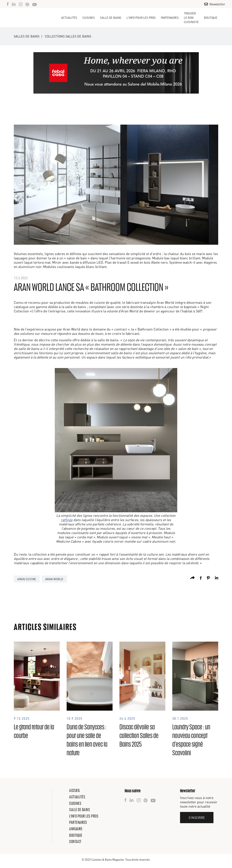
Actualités (69, 18)
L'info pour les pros (84, 816)
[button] (89, 18)
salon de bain (77, 258)
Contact (75, 841)
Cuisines (75, 803)
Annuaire (76, 829)
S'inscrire (197, 818)
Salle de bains (80, 810)
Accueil (75, 790)
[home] (31, 18)
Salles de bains (27, 36)
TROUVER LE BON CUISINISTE (191, 18)
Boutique (211, 18)
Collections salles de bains (68, 36)
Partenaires (170, 18)
